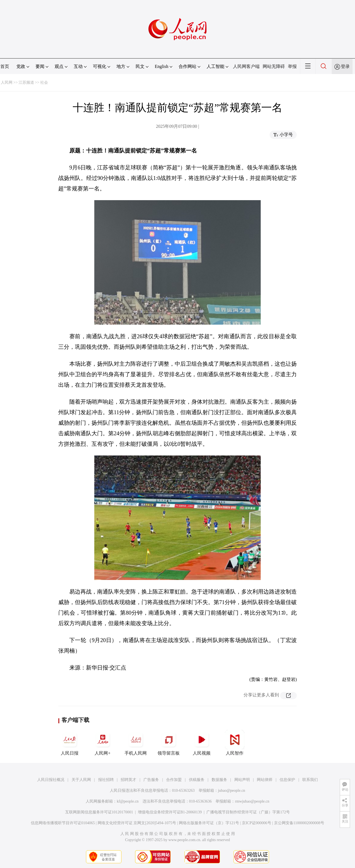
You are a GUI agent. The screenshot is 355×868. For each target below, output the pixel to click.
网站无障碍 (274, 66)
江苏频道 (26, 82)
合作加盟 (174, 780)
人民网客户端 (246, 66)
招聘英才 (128, 780)
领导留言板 (169, 743)
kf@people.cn (128, 801)
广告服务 (151, 780)
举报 (292, 66)
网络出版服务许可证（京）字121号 (209, 823)
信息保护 (287, 780)
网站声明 (242, 780)
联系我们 (310, 780)
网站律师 (265, 780)
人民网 (7, 82)
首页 (5, 66)
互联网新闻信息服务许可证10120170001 (99, 812)
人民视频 (202, 743)
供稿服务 (197, 780)
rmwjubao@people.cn (252, 801)
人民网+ (103, 743)
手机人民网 (136, 743)
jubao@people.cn (232, 791)
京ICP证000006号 (257, 823)
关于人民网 (81, 780)
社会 (44, 82)
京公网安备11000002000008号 (299, 823)
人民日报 (70, 743)
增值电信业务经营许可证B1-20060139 (170, 812)
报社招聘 (106, 780)
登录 (345, 66)
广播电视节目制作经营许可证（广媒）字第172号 (248, 812)
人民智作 (235, 743)
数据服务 (219, 780)
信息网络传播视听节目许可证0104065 (63, 823)
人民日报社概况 (51, 780)
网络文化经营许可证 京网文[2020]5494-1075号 (137, 823)
